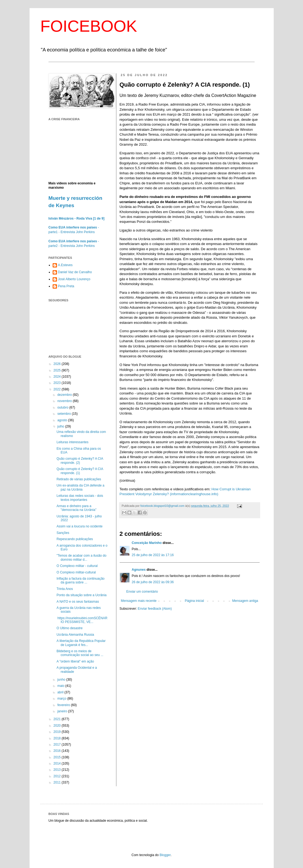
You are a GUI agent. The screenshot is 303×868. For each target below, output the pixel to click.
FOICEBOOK (89, 26)
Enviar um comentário (142, 592)
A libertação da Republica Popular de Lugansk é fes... (81, 643)
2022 (58, 389)
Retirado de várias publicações (79, 479)
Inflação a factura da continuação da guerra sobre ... (80, 580)
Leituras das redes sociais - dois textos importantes (80, 498)
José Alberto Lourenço (74, 279)
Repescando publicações (75, 539)
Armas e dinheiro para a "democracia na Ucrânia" (76, 508)
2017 (58, 745)
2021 (58, 719)
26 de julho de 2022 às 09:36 (153, 582)
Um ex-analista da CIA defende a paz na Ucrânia (80, 487)
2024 (58, 377)
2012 (58, 776)
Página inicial (194, 601)
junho (62, 680)
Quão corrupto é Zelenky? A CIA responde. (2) (80, 461)
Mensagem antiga (245, 601)
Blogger (165, 855)
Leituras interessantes (72, 442)
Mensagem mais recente (139, 601)
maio (61, 686)
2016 (58, 751)
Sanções (63, 533)
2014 (58, 763)
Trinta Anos (65, 589)
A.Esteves (65, 265)
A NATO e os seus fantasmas (78, 602)
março (62, 699)
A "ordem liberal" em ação (75, 661)
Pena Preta (66, 286)
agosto (63, 420)
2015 (58, 757)
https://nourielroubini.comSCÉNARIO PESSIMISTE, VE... (82, 620)
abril (61, 692)
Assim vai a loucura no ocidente (79, 526)
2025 (58, 370)
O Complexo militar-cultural (76, 572)
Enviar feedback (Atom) (155, 609)
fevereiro (64, 705)
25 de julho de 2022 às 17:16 (153, 555)
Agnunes (139, 570)
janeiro (63, 711)
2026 (58, 364)
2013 (58, 770)
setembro (64, 414)
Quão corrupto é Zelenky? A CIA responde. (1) (80, 471)
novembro (65, 401)
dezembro (65, 395)
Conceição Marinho (147, 543)
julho (61, 426)
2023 (58, 383)
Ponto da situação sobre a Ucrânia (81, 595)
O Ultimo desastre (69, 628)
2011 (58, 782)
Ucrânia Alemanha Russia (75, 635)
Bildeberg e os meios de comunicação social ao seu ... (80, 653)
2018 (58, 738)
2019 (58, 732)
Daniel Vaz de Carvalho (75, 272)
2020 (58, 726)
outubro (63, 407)
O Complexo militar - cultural (77, 566)
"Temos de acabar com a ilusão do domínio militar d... (81, 557)
